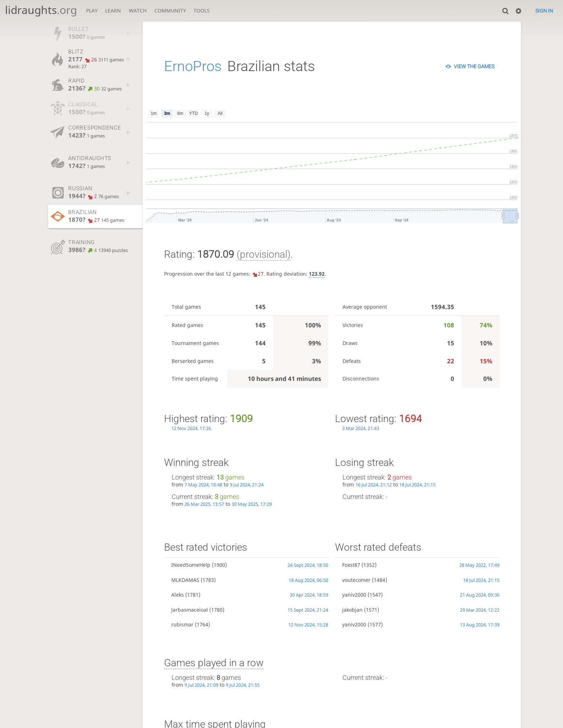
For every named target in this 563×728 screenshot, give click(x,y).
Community (170, 11)
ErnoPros (193, 66)
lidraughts (41, 10)
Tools (202, 11)
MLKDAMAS (185, 580)
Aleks (178, 595)
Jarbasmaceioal (190, 610)
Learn (113, 11)
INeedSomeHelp (191, 565)
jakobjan (352, 610)
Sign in (544, 11)
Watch (138, 11)
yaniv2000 (354, 595)
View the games (474, 66)
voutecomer (356, 580)
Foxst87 (351, 565)
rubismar (182, 624)
